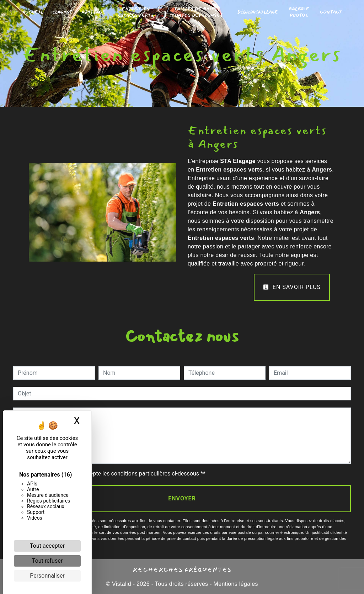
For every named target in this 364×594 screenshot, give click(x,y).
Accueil (33, 12)
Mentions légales (235, 584)
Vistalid (122, 584)
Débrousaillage (257, 12)
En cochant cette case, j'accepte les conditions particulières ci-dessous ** (113, 474)
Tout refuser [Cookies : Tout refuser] (47, 561)
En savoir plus (292, 287)
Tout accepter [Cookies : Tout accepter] (47, 546)
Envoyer (182, 498)
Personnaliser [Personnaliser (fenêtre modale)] (47, 576)
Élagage (62, 12)
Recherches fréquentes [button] (182, 569)
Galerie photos (299, 12)
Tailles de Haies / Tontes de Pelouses (197, 12)
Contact (331, 12)
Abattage (93, 12)
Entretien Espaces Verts (136, 12)
